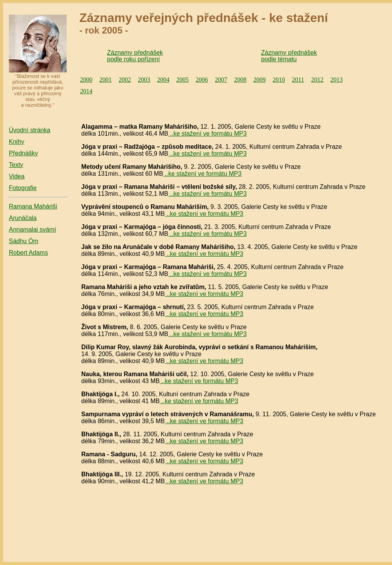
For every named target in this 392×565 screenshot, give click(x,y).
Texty (16, 165)
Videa (17, 176)
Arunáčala (23, 218)
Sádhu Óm (23, 241)
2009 (260, 80)
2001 (106, 80)
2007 (221, 80)
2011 (298, 80)
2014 (86, 91)
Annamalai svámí (33, 230)
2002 (125, 80)
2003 (144, 80)
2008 (240, 80)
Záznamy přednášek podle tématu (289, 56)
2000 (86, 80)
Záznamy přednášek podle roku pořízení (135, 56)
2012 (317, 80)
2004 (163, 80)
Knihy (17, 142)
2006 (202, 80)
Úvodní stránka (30, 130)
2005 (183, 80)
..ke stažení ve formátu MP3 (208, 134)
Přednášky (23, 153)
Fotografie (23, 188)
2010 (279, 80)
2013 (337, 80)
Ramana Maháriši (33, 206)
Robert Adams (28, 253)
